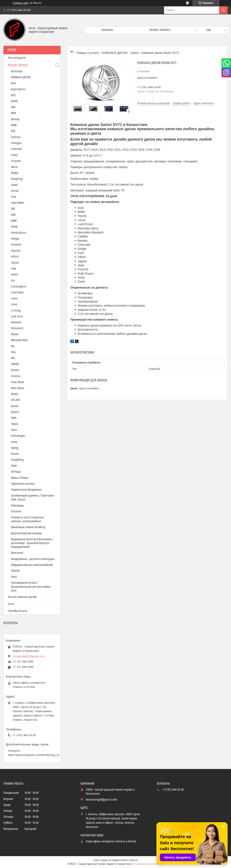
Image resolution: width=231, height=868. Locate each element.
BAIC (13, 107)
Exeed (14, 185)
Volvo (14, 442)
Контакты (107, 30)
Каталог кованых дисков (22, 597)
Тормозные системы (23, 484)
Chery (14, 155)
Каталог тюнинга (160, 30)
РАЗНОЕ (15, 571)
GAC (13, 209)
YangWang (17, 460)
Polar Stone (17, 382)
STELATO (15, 400)
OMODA (15, 364)
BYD (13, 131)
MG (13, 346)
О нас (11, 604)
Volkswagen (18, 436)
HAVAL (15, 227)
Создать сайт (21, 3)
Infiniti (15, 257)
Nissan (15, 370)
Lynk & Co (17, 317)
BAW (13, 113)
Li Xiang (16, 311)
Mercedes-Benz (19, 340)
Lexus (14, 299)
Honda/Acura (19, 233)
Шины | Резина (20, 478)
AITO (13, 95)
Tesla (14, 430)
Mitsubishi (17, 328)
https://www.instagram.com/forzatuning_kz (34, 755)
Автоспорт (17, 71)
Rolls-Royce (18, 388)
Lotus (14, 304)
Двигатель (17, 553)
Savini (135, 53)
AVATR (14, 101)
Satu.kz (134, 860)
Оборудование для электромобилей (32, 565)
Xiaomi (15, 454)
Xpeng (15, 448)
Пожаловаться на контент (148, 864)
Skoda (15, 394)
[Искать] (223, 10)
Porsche (16, 376)
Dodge (15, 173)
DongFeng (17, 179)
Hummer (16, 245)
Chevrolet (16, 149)
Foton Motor (18, 203)
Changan (16, 143)
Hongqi (15, 239)
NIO (13, 358)
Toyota (15, 424)
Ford (14, 197)
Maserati (16, 322)
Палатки (16, 512)
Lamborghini (19, 287)
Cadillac (16, 137)
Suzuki (15, 406)
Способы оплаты (17, 611)
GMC (13, 215)
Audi (14, 83)
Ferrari (15, 191)
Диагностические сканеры (26, 533)
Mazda (15, 334)
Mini (14, 352)
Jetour (15, 275)
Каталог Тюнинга (18, 65)
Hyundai (16, 251)
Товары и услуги (88, 53)
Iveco (14, 577)
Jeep (14, 269)
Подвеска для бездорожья (26, 490)
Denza (14, 167)
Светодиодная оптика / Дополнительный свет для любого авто (31, 587)
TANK (14, 418)
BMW (14, 125)
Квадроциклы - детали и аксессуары (33, 559)
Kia (13, 281)
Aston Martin (18, 89)
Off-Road (16, 472)
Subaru (15, 412)
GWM (14, 221)
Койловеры (18, 506)
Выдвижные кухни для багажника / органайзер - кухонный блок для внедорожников (32, 543)
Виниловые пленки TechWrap (28, 527)
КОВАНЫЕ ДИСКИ (115, 53)
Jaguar (15, 263)
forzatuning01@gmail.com (29, 656)
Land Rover (17, 293)
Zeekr (14, 466)
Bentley (15, 119)
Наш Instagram (17, 58)
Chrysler (16, 161)
